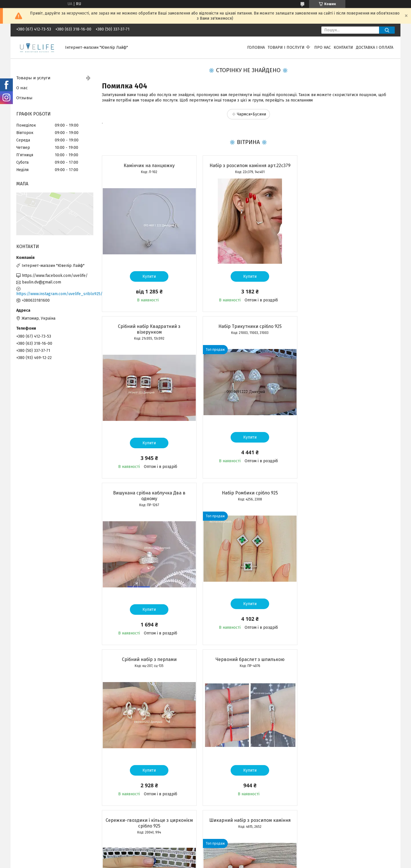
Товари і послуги (286, 47)
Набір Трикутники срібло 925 (149, 332)
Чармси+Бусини (251, 114)
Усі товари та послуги (146, 830)
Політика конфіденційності (257, 863)
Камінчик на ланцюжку (149, 166)
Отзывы (24, 98)
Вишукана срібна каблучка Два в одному (248, 335)
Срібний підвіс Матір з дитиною (348, 665)
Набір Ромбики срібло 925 (347, 332)
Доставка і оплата (375, 47)
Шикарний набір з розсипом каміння (149, 665)
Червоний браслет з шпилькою (248, 499)
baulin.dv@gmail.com (42, 282)
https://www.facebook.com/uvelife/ (55, 276)
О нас (22, 88)
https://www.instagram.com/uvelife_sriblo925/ (55, 294)
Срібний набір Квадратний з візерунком (347, 168)
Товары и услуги (33, 78)
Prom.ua (233, 857)
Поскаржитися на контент (211, 863)
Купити (149, 276)
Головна (256, 47)
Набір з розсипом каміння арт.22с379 (248, 166)
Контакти (343, 47)
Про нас (323, 47)
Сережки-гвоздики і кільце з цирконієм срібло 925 (347, 501)
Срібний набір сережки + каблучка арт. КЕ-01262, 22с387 (248, 668)
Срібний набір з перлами (149, 499)
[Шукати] (387, 30)
